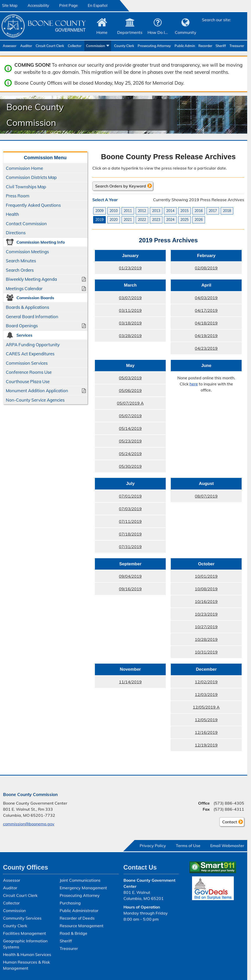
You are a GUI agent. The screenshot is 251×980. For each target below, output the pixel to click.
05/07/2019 (130, 416)
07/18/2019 (130, 534)
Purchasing (70, 903)
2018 (227, 211)
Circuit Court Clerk (50, 46)
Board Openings (22, 326)
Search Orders (20, 270)
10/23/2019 (206, 614)
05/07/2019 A (130, 403)
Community (186, 32)
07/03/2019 (130, 509)
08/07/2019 (206, 496)
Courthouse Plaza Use (28, 381)
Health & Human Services (27, 954)
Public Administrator (185, 46)
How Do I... (158, 32)
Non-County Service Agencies (35, 400)
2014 (170, 211)
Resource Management (82, 926)
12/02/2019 (206, 682)
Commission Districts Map (31, 177)
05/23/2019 (130, 441)
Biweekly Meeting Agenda (31, 279)
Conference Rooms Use (29, 372)
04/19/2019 (206, 336)
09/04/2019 (130, 576)
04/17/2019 (206, 310)
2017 (213, 211)
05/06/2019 (130, 390)
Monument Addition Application (37, 391)
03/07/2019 (130, 298)
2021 (128, 220)
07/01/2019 (130, 496)
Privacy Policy (153, 846)
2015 (184, 211)
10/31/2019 (206, 652)
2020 (114, 220)
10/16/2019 (206, 601)
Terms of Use (188, 846)
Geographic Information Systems (25, 944)
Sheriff (221, 46)
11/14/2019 (130, 682)
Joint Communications (80, 880)
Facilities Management (25, 933)
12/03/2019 (206, 694)
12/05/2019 (206, 720)
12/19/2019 (206, 745)
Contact (228, 823)
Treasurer (237, 46)
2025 (184, 220)
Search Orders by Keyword (121, 186)
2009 (99, 211)
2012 (142, 211)
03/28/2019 (130, 336)
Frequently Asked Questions (33, 205)
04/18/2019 (206, 323)
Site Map (10, 5)
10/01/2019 (206, 576)
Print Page (68, 5)
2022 (142, 220)
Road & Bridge (74, 933)
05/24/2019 (130, 454)
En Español (98, 5)
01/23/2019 (130, 268)
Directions (16, 233)
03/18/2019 (130, 323)
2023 (156, 220)
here (193, 384)
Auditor (26, 46)
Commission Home (24, 168)
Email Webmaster (227, 846)
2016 (199, 211)
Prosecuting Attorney (154, 46)
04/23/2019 (206, 348)
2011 (128, 211)
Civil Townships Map (26, 187)
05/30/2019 (130, 466)
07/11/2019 (130, 521)
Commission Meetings (27, 252)
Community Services (22, 918)
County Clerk (124, 46)
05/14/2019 (130, 428)
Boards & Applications (27, 307)
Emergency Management (83, 888)
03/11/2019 (130, 310)
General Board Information (32, 317)
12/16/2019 (206, 732)
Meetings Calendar (24, 288)
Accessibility (38, 5)
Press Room (18, 196)
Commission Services (27, 363)
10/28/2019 (206, 639)
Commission (96, 46)
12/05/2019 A (206, 707)
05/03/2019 (130, 378)
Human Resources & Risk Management (26, 965)
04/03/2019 (206, 298)
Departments (130, 32)
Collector (75, 46)
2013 (156, 211)
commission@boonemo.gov (29, 824)
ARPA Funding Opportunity (33, 345)
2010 (114, 211)
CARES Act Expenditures (30, 354)
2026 (199, 220)
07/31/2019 (130, 547)
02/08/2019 (206, 268)
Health (12, 214)
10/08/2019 (206, 589)
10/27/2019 (206, 627)
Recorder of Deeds (206, 46)
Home (102, 32)
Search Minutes (21, 261)
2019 (99, 220)
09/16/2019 (130, 589)
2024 (170, 220)
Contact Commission (26, 224)
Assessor (10, 46)
